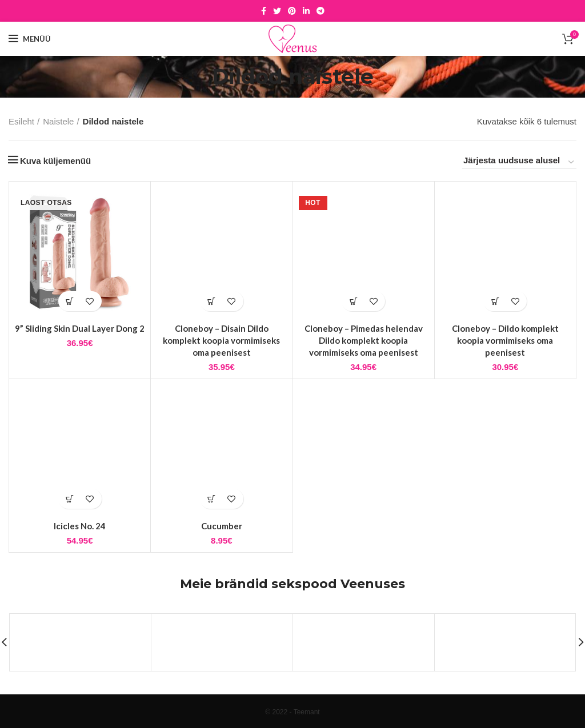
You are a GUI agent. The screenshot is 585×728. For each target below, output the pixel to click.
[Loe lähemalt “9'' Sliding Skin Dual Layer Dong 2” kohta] (70, 301)
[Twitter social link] (277, 11)
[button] (212, 301)
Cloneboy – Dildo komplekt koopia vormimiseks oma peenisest (505, 340)
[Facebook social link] (264, 11)
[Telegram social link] (320, 11)
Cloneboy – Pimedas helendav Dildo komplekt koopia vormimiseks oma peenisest (364, 340)
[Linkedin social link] (306, 11)
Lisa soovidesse (90, 301)
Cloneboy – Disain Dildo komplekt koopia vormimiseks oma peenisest (221, 340)
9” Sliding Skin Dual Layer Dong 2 (80, 328)
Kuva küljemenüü (55, 161)
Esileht (21, 121)
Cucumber (222, 526)
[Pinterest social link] (292, 11)
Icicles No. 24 (80, 526)
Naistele (58, 121)
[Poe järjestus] (519, 162)
